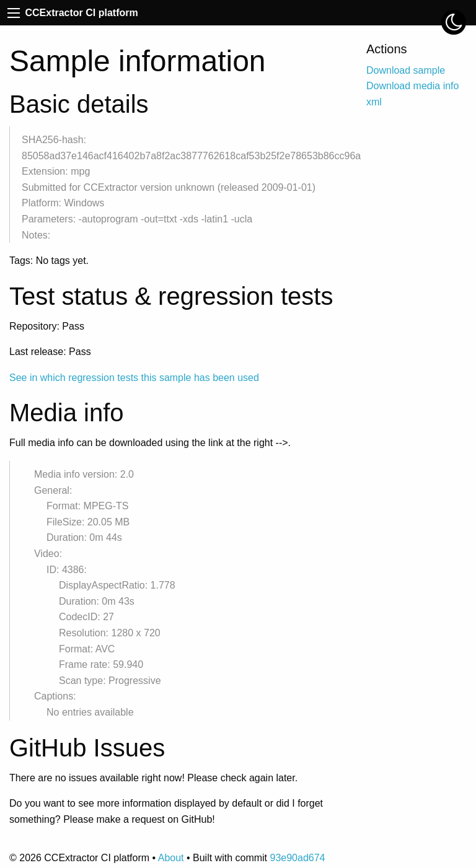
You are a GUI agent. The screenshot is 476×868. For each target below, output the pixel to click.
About (171, 858)
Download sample (406, 70)
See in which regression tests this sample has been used (134, 378)
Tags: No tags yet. (49, 261)
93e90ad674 (297, 858)
